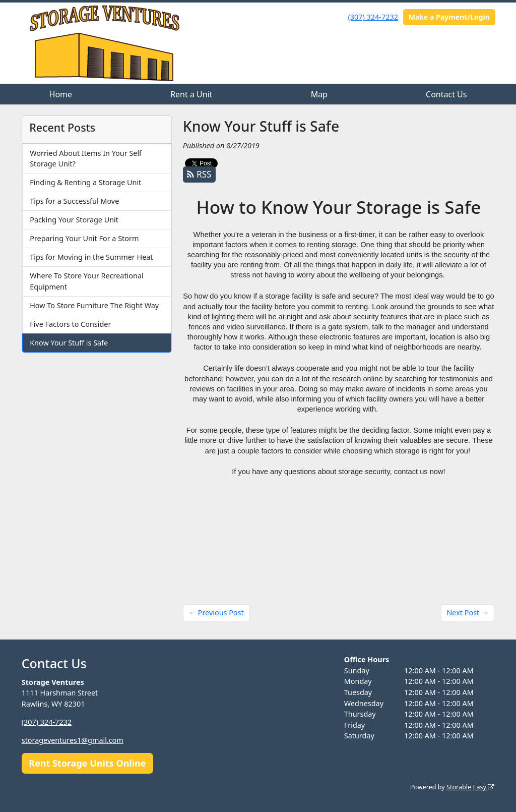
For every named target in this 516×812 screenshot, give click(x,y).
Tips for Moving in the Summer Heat (91, 257)
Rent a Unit (191, 94)
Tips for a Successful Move (74, 201)
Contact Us (446, 94)
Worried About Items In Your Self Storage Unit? (86, 159)
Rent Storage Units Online (87, 763)
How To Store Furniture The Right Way (94, 305)
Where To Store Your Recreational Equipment (87, 281)
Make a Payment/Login (449, 17)
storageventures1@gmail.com (73, 740)
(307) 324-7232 (373, 17)
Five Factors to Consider (70, 324)
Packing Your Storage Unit (74, 220)
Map (319, 94)
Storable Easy (470, 787)
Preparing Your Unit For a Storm (84, 238)
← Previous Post (216, 613)
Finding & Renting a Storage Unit (85, 182)
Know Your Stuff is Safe (69, 343)
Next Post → (467, 613)
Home (61, 94)
